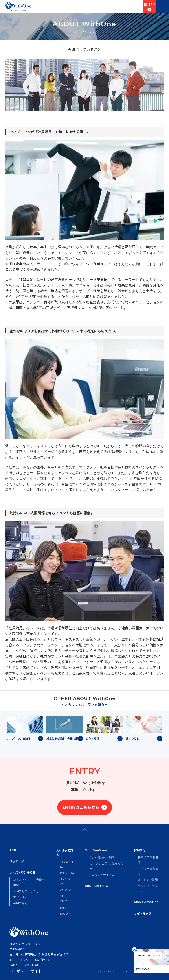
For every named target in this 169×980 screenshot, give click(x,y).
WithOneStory (96, 850)
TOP (13, 850)
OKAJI (64, 901)
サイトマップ (143, 913)
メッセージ (17, 861)
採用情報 (140, 850)
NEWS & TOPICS (146, 902)
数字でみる (20, 903)
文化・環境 (20, 897)
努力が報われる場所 (102, 857)
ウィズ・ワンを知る (22, 873)
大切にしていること (26, 891)
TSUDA (65, 913)
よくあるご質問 (148, 880)
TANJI (63, 908)
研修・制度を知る (97, 886)
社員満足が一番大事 (102, 875)
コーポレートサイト (25, 970)
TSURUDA (67, 873)
